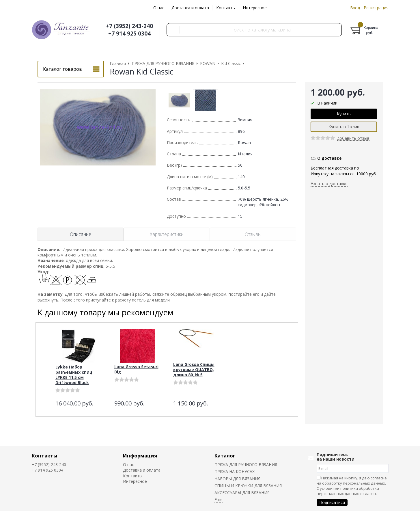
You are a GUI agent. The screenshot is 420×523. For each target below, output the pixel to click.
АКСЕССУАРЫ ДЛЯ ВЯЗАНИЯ (242, 493)
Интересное (255, 8)
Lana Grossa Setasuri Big (136, 369)
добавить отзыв (353, 138)
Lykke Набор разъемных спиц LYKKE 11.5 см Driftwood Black (74, 375)
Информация (140, 456)
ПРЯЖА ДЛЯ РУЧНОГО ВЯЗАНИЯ (246, 465)
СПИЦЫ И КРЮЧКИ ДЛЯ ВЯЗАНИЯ (248, 486)
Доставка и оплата (190, 8)
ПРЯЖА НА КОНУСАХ (235, 471)
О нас (159, 8)
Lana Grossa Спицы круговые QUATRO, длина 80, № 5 (194, 370)
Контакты (226, 8)
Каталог (225, 456)
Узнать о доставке (329, 184)
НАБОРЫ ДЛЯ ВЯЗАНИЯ (237, 479)
